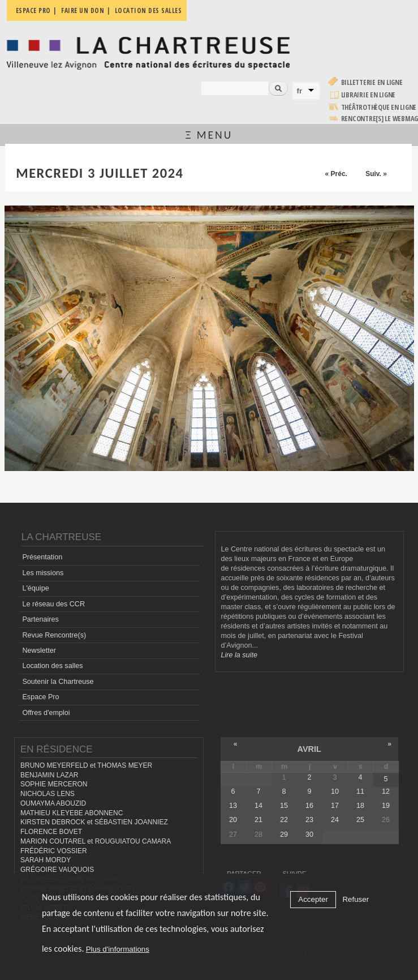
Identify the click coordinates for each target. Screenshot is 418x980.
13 (233, 806)
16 (309, 806)
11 (360, 791)
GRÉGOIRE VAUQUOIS (57, 870)
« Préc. (336, 174)
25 (360, 820)
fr (300, 91)
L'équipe (35, 588)
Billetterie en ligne (372, 82)
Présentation (42, 557)
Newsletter (39, 651)
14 (258, 806)
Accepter (313, 899)
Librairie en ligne (369, 95)
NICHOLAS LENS (48, 794)
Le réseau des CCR (53, 604)
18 (360, 806)
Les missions (43, 573)
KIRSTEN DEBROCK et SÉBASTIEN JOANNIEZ (94, 822)
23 (309, 820)
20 (233, 820)
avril (309, 749)
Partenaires (40, 619)
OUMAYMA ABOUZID (53, 803)
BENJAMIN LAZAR (49, 775)
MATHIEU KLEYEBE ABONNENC (72, 813)
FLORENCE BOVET (51, 832)
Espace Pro (40, 697)
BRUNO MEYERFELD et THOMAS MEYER (86, 765)
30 (309, 835)
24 (335, 820)
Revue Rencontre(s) (54, 635)
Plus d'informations (118, 949)
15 (284, 806)
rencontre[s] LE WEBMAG (380, 119)
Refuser (355, 899)
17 (335, 806)
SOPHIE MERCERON (54, 784)
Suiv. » (376, 174)
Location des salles (52, 666)
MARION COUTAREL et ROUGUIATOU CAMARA (96, 841)
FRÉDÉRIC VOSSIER (54, 851)
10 (335, 791)
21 (258, 820)
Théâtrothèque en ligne (379, 107)
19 (386, 806)
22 (284, 820)
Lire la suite (239, 655)
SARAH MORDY (46, 860)
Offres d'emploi (46, 713)
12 (386, 791)
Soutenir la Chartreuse (58, 682)
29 (284, 835)
